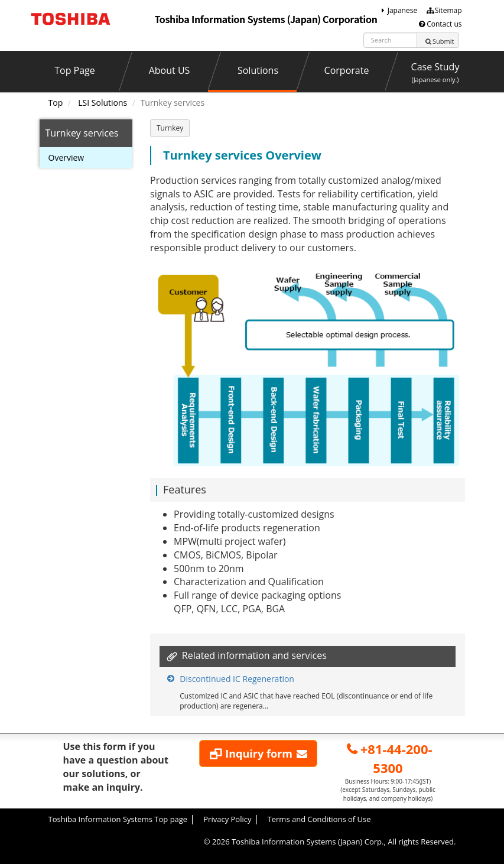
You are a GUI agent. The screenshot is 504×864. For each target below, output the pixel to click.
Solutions (258, 70)
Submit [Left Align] (439, 41)
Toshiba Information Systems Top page (118, 819)
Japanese (398, 10)
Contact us (440, 24)
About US (170, 70)
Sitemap (443, 10)
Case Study (435, 72)
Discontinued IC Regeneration (237, 679)
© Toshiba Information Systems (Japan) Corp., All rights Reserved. (330, 842)
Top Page (75, 70)
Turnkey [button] (170, 128)
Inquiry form (259, 753)
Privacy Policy (227, 819)
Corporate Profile (347, 77)
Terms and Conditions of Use (319, 819)
